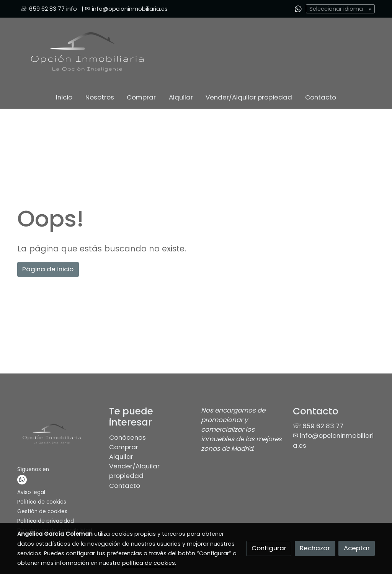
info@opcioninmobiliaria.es (130, 9)
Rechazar (315, 548)
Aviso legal (31, 492)
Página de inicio (48, 269)
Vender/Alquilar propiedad (134, 471)
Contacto (125, 486)
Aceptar (357, 548)
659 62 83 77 (47, 9)
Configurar (269, 548)
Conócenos (127, 437)
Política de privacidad (46, 521)
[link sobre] (58, 435)
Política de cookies (42, 502)
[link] (87, 52)
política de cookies (149, 563)
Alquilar (121, 457)
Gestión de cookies (42, 511)
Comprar (124, 447)
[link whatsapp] (298, 8)
